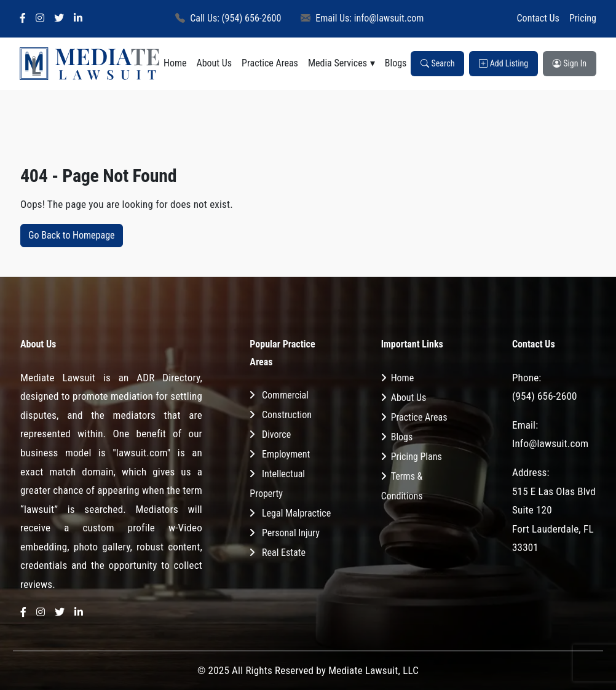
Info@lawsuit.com (550, 443)
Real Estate (284, 553)
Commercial (285, 395)
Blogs (396, 63)
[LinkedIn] (78, 19)
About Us (214, 63)
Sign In (570, 63)
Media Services (338, 63)
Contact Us (538, 18)
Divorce (276, 434)
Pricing (583, 18)
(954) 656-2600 (545, 396)
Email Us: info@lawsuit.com (362, 18)
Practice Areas (270, 63)
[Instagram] (40, 19)
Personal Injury (291, 533)
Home (175, 63)
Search (437, 63)
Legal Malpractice (296, 513)
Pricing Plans (417, 457)
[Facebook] (23, 19)
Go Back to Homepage (72, 235)
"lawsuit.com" (141, 453)
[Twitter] (59, 19)
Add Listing (503, 63)
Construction (287, 415)
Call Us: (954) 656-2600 (228, 18)
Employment (286, 454)
